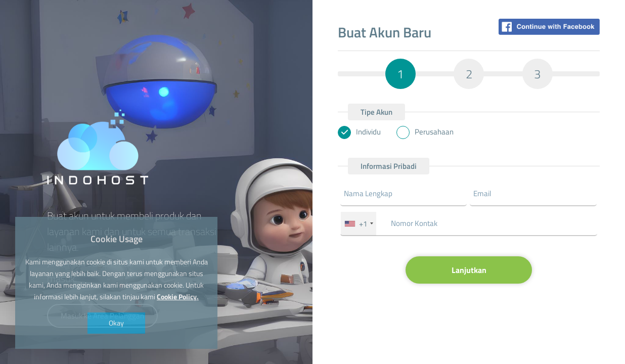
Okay (116, 323)
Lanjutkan (469, 270)
